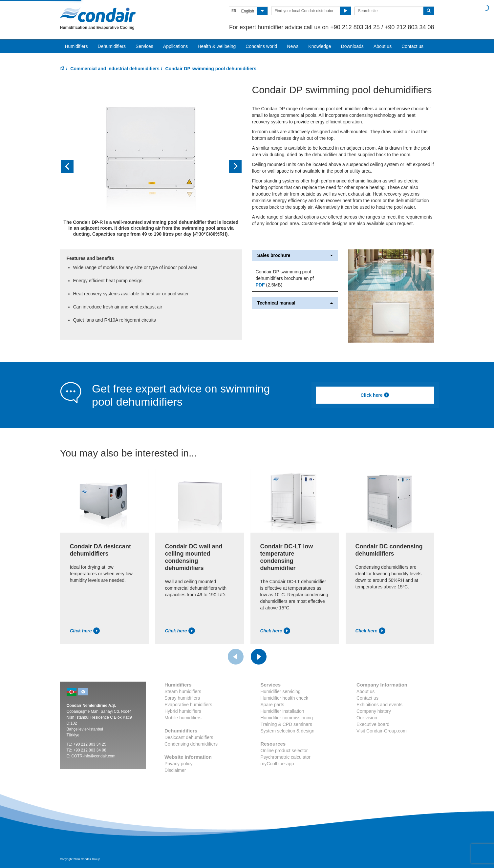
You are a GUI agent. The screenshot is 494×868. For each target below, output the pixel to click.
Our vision (367, 718)
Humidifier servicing (280, 691)
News (293, 46)
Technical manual (295, 303)
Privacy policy (179, 764)
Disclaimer (175, 770)
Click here (375, 395)
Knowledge (320, 46)
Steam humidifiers (183, 691)
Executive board (373, 724)
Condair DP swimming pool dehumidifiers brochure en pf (284, 275)
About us (383, 46)
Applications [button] (176, 46)
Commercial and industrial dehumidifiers (115, 69)
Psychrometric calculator (285, 757)
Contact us (412, 46)
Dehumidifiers (112, 46)
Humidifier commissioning (287, 718)
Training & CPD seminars (286, 724)
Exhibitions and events (379, 705)
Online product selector (284, 751)
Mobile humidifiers (183, 718)
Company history (374, 711)
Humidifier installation (282, 711)
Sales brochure (295, 255)
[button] (74, 167)
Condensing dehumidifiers (191, 744)
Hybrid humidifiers (183, 711)
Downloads (352, 46)
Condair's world (261, 46)
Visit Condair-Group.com (382, 731)
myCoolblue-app (277, 764)
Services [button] (144, 46)
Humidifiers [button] (76, 46)
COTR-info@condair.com (93, 756)
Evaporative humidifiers (188, 705)
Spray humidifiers (182, 698)
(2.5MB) (269, 285)
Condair (98, 15)
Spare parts (272, 705)
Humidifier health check (284, 698)
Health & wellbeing (217, 46)
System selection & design (287, 731)
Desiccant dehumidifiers (189, 737)
